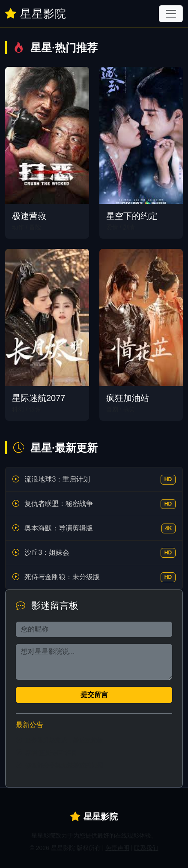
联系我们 (146, 848)
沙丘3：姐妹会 (47, 552)
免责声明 (117, 848)
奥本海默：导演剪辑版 (59, 528)
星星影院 (36, 14)
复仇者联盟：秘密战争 (59, 504)
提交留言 (94, 695)
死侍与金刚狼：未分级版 (62, 577)
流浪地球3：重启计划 (57, 479)
